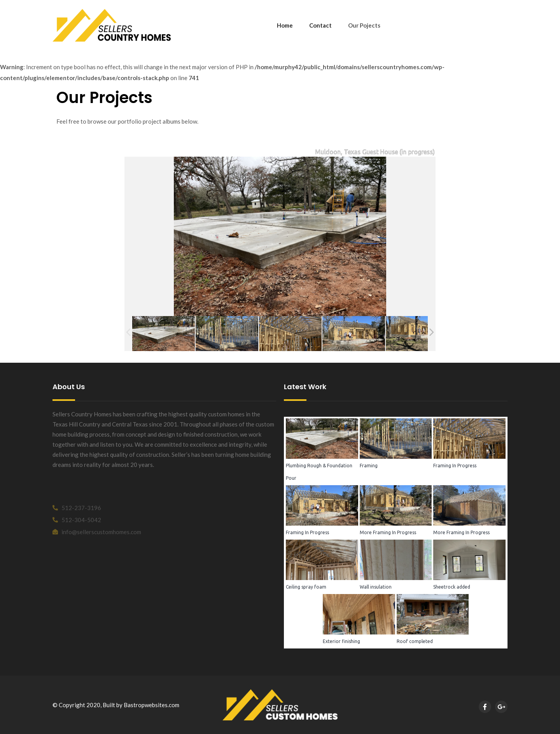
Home (285, 25)
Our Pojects (364, 25)
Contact (320, 25)
